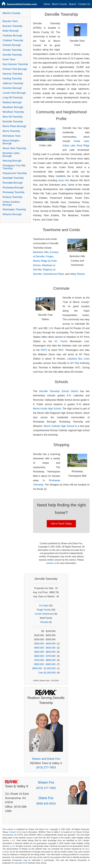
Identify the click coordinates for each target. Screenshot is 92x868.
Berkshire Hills (41, 252)
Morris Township (11, 131)
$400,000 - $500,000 (45, 648)
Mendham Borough (13, 107)
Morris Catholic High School (59, 426)
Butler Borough (11, 31)
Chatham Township (13, 40)
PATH (44, 350)
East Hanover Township (15, 64)
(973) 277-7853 (46, 767)
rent (24, 863)
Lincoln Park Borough (14, 93)
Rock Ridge (83, 146)
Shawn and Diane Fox (46, 759)
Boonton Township (12, 26)
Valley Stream (77, 274)
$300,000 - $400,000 (45, 644)
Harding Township (12, 79)
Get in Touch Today (61, 524)
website (10, 829)
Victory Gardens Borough (11, 203)
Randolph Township (13, 178)
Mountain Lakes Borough (11, 155)
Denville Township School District (59, 391)
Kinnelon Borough (12, 88)
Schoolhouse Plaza (53, 274)
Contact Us (84, 4)
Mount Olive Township (14, 148)
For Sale (44, 606)
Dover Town (9, 59)
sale (16, 863)
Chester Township (12, 50)
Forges (50, 256)
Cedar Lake (81, 141)
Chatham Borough (12, 36)
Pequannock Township (15, 173)
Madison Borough (12, 102)
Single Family (44, 610)
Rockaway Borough (13, 188)
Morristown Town (12, 136)
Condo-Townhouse (44, 614)
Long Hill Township (13, 98)
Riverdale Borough (13, 183)
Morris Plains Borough (15, 126)
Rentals (44, 622)
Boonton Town (10, 21)
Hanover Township (13, 74)
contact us (51, 563)
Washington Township (14, 209)
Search (72, 4)
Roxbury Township (12, 197)
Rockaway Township (14, 192)
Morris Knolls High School (47, 409)
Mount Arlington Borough (11, 142)
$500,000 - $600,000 (45, 652)
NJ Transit (61, 341)
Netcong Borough (12, 161)
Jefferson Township (13, 83)
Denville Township (12, 55)
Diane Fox (46, 798)
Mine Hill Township (13, 117)
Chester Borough (12, 45)
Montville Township (13, 122)
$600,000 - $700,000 (45, 656)
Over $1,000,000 (47, 673)
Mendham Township (13, 112)
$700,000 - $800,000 (45, 660)
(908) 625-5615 (46, 803)
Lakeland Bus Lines (78, 359)
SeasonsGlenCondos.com (22, 4)
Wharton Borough (12, 214)
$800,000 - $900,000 (45, 664)
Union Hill (63, 180)
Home (47, 4)
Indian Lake (69, 146)
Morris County (59, 4)
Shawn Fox (46, 782)
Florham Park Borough (15, 69)
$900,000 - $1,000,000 (44, 668)
